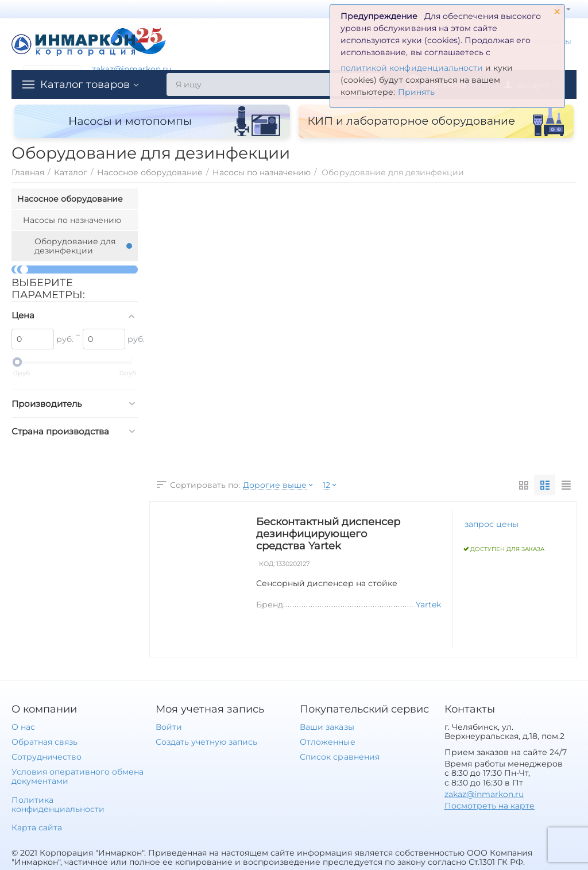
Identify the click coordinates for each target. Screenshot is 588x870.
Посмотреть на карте (490, 806)
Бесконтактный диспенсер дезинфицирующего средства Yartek (328, 534)
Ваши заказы (327, 727)
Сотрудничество (47, 757)
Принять (416, 92)
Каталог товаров (85, 84)
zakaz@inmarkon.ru (131, 69)
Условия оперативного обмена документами (78, 776)
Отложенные (327, 742)
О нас (23, 727)
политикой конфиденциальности (411, 68)
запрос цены (492, 524)
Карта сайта (37, 827)
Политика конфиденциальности (58, 804)
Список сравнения (339, 757)
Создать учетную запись (206, 742)
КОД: (267, 564)
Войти (169, 727)
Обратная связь (45, 742)
